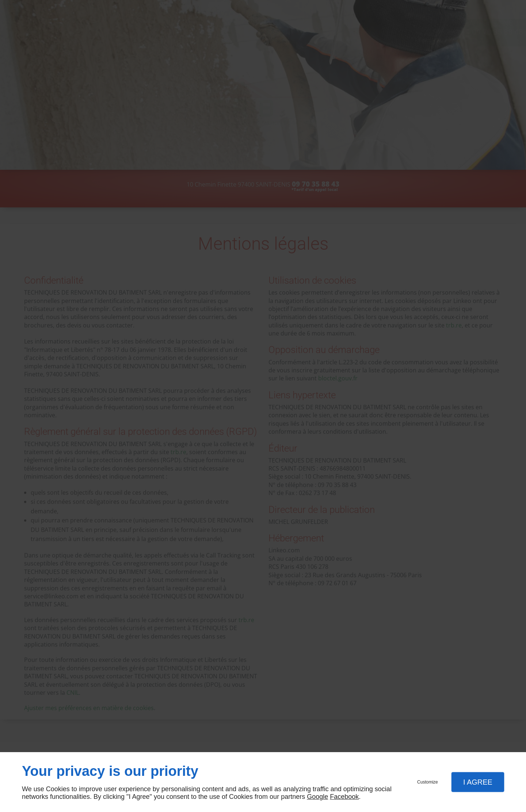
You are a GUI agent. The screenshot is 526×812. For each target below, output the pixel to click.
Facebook (344, 797)
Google (317, 797)
